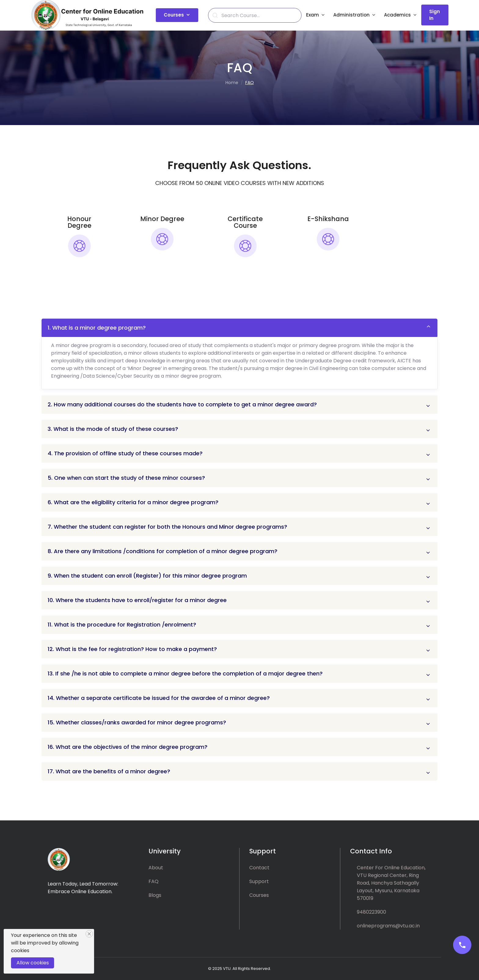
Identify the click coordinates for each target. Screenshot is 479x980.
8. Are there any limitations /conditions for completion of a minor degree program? (163, 551)
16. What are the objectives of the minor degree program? (128, 747)
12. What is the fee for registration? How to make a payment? (132, 649)
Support (259, 881)
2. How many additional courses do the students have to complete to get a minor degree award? (182, 404)
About (156, 868)
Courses (174, 15)
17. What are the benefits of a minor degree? (109, 771)
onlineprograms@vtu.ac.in (388, 926)
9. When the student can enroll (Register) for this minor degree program (147, 576)
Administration (351, 15)
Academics (397, 15)
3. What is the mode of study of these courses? (113, 429)
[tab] (79, 250)
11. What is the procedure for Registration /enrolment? (122, 625)
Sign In (435, 15)
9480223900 (371, 912)
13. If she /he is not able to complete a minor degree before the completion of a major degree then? (185, 673)
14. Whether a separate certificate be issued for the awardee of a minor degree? (159, 698)
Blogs (155, 895)
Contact (259, 868)
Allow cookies (33, 963)
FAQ (154, 881)
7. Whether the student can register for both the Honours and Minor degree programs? (167, 527)
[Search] (258, 16)
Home (232, 83)
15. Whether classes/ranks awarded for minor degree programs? (137, 722)
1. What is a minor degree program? (97, 328)
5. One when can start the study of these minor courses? (126, 478)
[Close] (89, 934)
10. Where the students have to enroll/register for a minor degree (137, 600)
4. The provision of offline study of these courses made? (125, 453)
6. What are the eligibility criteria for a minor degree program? (133, 502)
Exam (313, 15)
